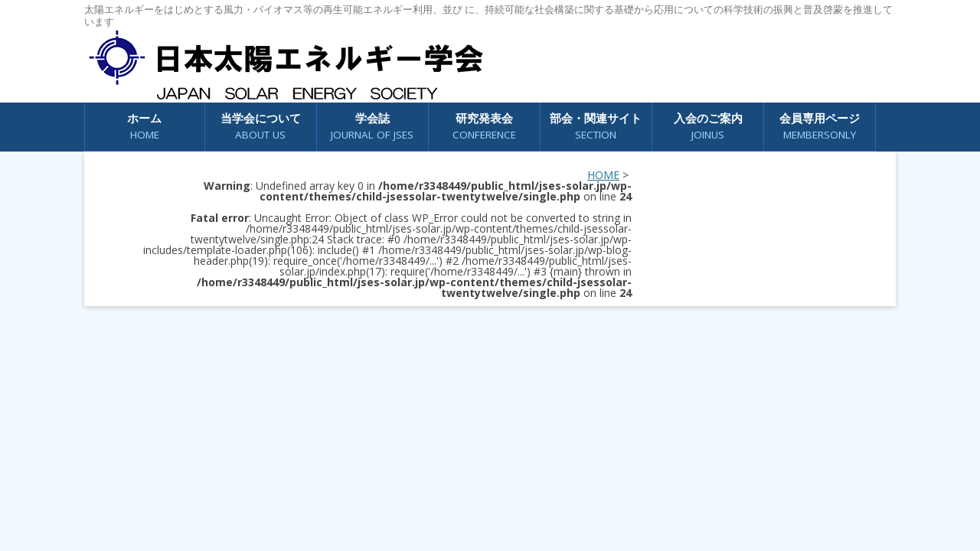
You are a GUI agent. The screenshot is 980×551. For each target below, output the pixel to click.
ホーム (144, 127)
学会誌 (372, 127)
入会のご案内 (708, 127)
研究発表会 (484, 127)
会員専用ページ (820, 127)
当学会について (261, 127)
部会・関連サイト (596, 127)
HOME (603, 175)
